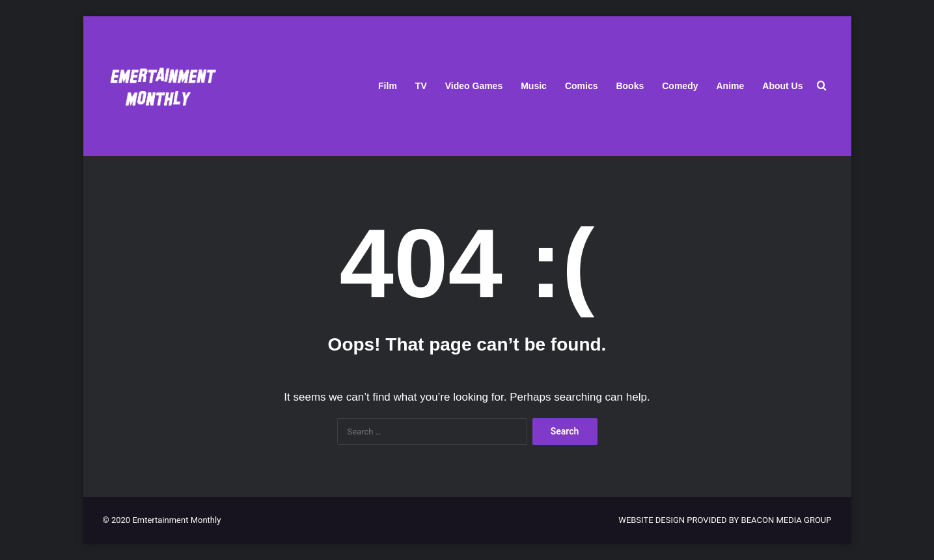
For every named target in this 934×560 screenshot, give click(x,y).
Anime (730, 86)
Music (534, 86)
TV (421, 86)
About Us (782, 86)
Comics (582, 86)
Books (630, 86)
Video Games (474, 86)
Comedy (680, 86)
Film (388, 86)
